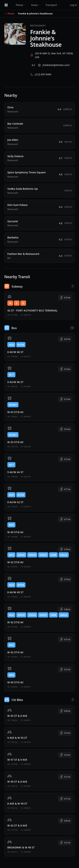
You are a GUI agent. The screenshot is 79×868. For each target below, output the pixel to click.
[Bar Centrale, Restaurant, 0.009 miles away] (39, 126)
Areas (36, 5)
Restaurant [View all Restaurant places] (38, 26)
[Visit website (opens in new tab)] (54, 65)
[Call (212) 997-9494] (41, 74)
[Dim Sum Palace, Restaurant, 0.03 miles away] (39, 207)
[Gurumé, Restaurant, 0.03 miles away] (39, 223)
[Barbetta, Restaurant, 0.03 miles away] (39, 239)
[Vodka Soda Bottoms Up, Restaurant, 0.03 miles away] (39, 191)
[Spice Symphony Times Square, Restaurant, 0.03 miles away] (39, 174)
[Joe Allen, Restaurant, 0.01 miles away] (39, 142)
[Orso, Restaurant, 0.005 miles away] (39, 109)
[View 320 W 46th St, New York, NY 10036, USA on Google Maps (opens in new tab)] (52, 55)
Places (21, 5)
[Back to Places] (9, 14)
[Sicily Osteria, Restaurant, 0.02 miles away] (39, 158)
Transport (53, 5)
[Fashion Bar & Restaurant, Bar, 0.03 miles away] (39, 256)
